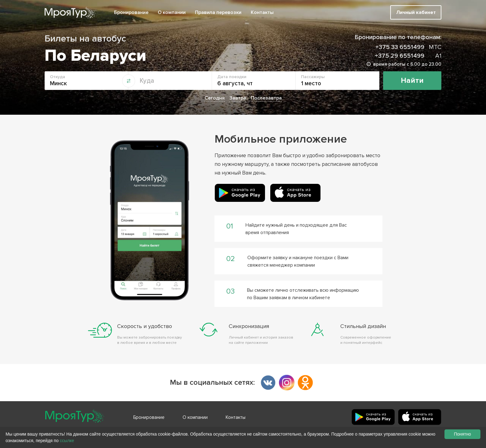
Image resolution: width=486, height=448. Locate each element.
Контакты (262, 12)
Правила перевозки (218, 12)
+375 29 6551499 (408, 56)
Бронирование (131, 12)
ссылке (67, 441)
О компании (172, 12)
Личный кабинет (416, 12)
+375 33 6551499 (408, 47)
